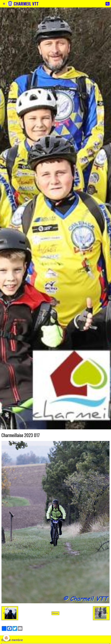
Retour (55, 613)
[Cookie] (6, 638)
